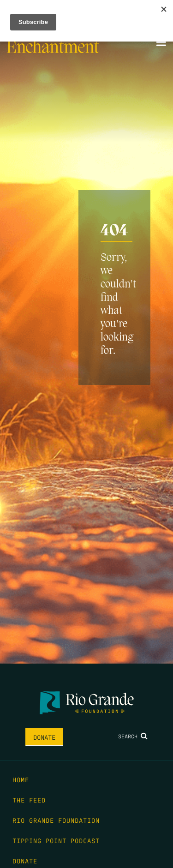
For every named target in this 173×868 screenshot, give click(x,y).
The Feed (29, 800)
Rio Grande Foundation (56, 820)
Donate (44, 737)
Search (133, 736)
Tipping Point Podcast (56, 840)
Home (21, 779)
